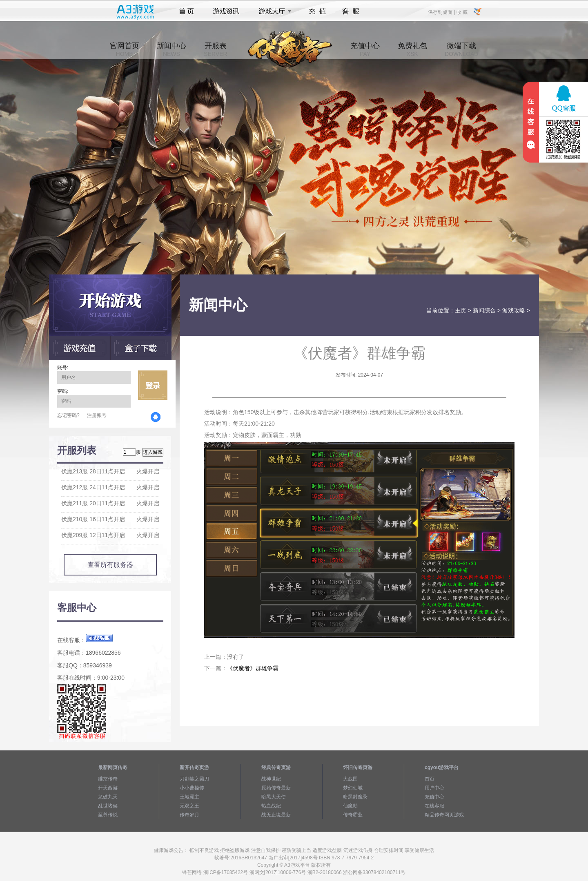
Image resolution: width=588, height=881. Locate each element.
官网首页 (125, 49)
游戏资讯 (226, 11)
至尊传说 (108, 815)
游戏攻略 (514, 310)
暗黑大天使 (274, 797)
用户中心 (434, 788)
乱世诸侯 (108, 806)
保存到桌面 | (442, 12)
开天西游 (108, 788)
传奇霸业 (353, 815)
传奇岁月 (189, 815)
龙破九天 (108, 797)
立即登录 (153, 385)
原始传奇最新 (276, 788)
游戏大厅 (273, 11)
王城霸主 (189, 797)
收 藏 (462, 12)
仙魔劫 (350, 806)
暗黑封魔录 (355, 797)
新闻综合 (484, 310)
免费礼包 (412, 49)
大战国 (350, 779)
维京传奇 (108, 779)
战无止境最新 (276, 815)
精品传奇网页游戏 (444, 815)
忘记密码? (68, 415)
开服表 (215, 49)
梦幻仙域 (353, 788)
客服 (351, 11)
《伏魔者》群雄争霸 (253, 668)
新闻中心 (171, 49)
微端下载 (461, 49)
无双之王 (189, 806)
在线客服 (434, 806)
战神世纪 (271, 779)
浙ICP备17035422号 (226, 872)
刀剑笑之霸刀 (194, 779)
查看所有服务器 (110, 565)
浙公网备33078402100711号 (374, 872)
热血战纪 (271, 806)
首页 (186, 11)
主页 (461, 310)
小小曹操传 (192, 788)
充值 (317, 11)
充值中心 (365, 49)
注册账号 (97, 415)
